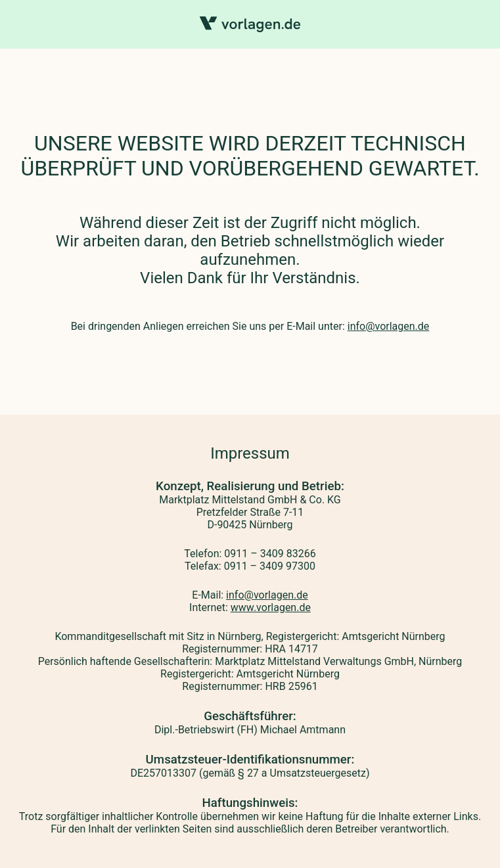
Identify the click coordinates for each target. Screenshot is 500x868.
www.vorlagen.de (271, 607)
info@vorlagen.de (389, 326)
